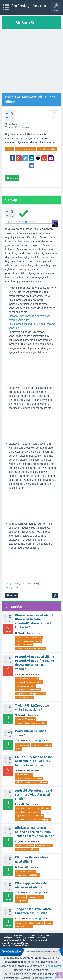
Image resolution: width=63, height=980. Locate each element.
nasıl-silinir (37, 745)
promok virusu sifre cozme (27, 678)
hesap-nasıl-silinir (35, 897)
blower (19, 637)
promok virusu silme (25, 697)
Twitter (31, 938)
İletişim (7, 936)
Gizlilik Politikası (46, 936)
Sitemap (31, 936)
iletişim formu (53, 966)
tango (19, 923)
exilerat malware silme (26, 149)
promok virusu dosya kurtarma (29, 682)
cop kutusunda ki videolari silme (30, 816)
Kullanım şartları (48, 978)
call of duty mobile (24, 775)
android (48, 745)
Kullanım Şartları (11, 940)
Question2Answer (21, 945)
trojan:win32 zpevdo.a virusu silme (31, 723)
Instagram (8, 938)
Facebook (42, 938)
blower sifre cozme (24, 645)
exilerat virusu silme (47, 149)
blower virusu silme (34, 637)
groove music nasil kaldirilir (28, 875)
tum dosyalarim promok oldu (28, 690)
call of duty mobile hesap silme (29, 779)
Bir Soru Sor (26, 23)
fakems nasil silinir (44, 845)
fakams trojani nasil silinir (27, 849)
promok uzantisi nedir (25, 686)
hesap (49, 923)
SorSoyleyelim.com (29, 6)
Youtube (20, 938)
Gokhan (35, 741)
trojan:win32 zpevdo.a (26, 719)
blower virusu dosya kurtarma (29, 641)
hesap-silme (21, 901)
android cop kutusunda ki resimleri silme (33, 808)
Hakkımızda (19, 936)
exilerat (10, 149)
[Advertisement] (32, 62)
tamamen (20, 927)
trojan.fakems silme (25, 845)
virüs (18, 749)
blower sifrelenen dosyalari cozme (30, 648)
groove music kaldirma (26, 871)
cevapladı (33, 222)
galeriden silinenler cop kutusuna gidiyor (33, 820)
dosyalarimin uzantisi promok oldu (30, 694)
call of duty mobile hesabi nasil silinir (32, 782)
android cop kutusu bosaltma (28, 812)
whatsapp (20, 897)
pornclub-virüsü (23, 745)
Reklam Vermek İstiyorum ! (35, 940)
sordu (27, 127)
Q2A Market (22, 943)
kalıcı (30, 927)
